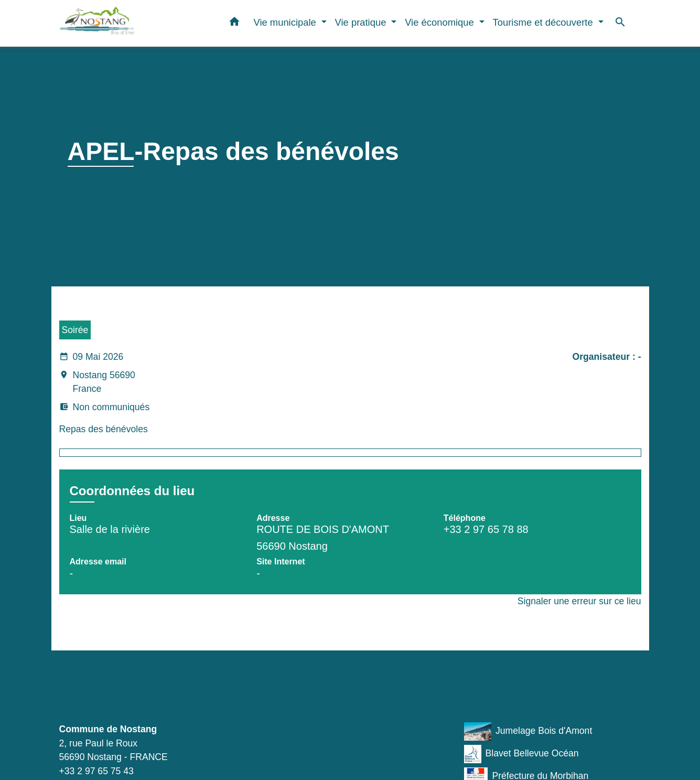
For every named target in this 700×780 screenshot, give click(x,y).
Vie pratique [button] (362, 22)
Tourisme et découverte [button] (544, 22)
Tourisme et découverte (166, 179)
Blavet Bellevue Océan (521, 754)
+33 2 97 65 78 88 (486, 529)
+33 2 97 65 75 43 (96, 771)
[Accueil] (125, 23)
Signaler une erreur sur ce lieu (579, 601)
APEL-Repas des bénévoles (337, 179)
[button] (234, 24)
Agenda (247, 179)
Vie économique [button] (441, 22)
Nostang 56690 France (97, 383)
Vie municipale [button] (286, 22)
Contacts (95, 693)
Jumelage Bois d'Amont (528, 731)
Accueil (86, 179)
